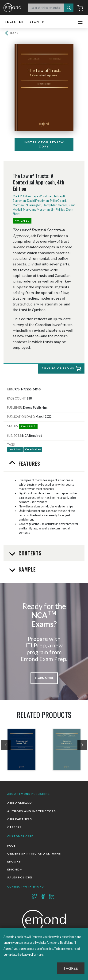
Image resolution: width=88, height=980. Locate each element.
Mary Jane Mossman (36, 210)
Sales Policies (20, 877)
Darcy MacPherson (55, 205)
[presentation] (6, 745)
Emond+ (15, 869)
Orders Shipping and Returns (34, 853)
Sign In (37, 22)
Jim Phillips (58, 210)
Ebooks (14, 861)
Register (14, 22)
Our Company (20, 803)
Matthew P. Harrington (27, 205)
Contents (29, 553)
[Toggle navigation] (80, 22)
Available (22, 221)
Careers (14, 827)
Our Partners (20, 819)
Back (11, 33)
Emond (12, 8)
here (40, 955)
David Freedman (38, 201)
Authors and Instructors (32, 811)
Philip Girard (58, 201)
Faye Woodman (42, 196)
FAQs (12, 846)
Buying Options (61, 369)
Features (29, 463)
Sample (27, 569)
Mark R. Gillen (22, 196)
